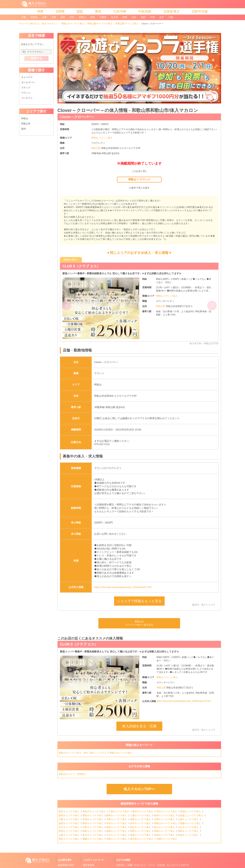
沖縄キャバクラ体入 (167, 839)
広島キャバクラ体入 (93, 827)
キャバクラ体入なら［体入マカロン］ (39, 24)
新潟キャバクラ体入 (69, 831)
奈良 (72, 17)
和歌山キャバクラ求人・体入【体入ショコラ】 (83, 753)
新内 (24, 129)
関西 (80, 11)
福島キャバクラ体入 (141, 819)
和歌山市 (26, 124)
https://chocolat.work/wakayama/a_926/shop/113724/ (184, 701)
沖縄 (171, 17)
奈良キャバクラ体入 (117, 823)
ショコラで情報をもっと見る (139, 601)
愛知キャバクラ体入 (93, 815)
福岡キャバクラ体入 (117, 831)
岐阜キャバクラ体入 (165, 815)
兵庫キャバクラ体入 (117, 819)
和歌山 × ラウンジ (139, 179)
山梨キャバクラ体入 (69, 835)
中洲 (152, 17)
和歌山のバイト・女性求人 (73, 774)
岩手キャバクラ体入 (141, 823)
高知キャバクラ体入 (188, 835)
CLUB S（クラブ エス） (81, 266)
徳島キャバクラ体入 (141, 835)
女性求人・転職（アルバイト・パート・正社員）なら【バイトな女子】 (153, 865)
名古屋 (114, 17)
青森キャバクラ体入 (191, 823)
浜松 (134, 17)
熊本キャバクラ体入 (69, 839)
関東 (40, 11)
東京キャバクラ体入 (69, 811)
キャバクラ (27, 77)
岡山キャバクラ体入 (141, 827)
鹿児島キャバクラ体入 (142, 839)
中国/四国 (145, 11)
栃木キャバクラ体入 (143, 811)
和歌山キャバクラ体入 (73, 24)
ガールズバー (28, 82)
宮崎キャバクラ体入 (117, 839)
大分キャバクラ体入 (117, 835)
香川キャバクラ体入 (93, 835)
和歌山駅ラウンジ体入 (127, 24)
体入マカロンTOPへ (139, 789)
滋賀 (63, 17)
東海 (98, 11)
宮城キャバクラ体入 (93, 819)
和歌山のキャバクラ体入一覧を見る (139, 623)
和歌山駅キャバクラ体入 (100, 24)
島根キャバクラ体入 (165, 831)
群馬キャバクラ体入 (69, 815)
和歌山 (82, 17)
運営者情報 (89, 865)
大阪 (24, 17)
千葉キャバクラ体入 (119, 811)
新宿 (93, 17)
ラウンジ (26, 93)
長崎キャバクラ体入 (188, 831)
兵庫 (44, 17)
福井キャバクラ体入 (117, 827)
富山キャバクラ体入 (165, 827)
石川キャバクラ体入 (69, 827)
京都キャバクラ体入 (165, 819)
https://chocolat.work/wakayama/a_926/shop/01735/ (123, 587)
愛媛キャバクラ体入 (93, 839)
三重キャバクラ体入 (141, 815)
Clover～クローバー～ (77, 117)
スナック (26, 88)
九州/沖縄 (120, 11)
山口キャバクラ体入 (188, 827)
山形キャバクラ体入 (188, 819)
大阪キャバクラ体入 (69, 819)
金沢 (162, 17)
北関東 (60, 11)
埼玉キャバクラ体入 (167, 811)
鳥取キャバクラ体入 (93, 831)
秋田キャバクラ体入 (93, 823)
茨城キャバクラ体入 (191, 811)
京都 (54, 17)
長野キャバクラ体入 (141, 831)
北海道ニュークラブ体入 (191, 815)
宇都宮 (103, 17)
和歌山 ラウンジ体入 (102, 138)
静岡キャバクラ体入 (117, 815)
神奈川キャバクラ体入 (94, 811)
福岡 (143, 17)
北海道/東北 (171, 11)
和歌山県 (96, 148)
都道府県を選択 (66, 865)
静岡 (125, 17)
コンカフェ (27, 98)
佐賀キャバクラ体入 (165, 835)
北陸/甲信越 (200, 11)
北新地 (34, 17)
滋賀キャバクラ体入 (69, 823)
